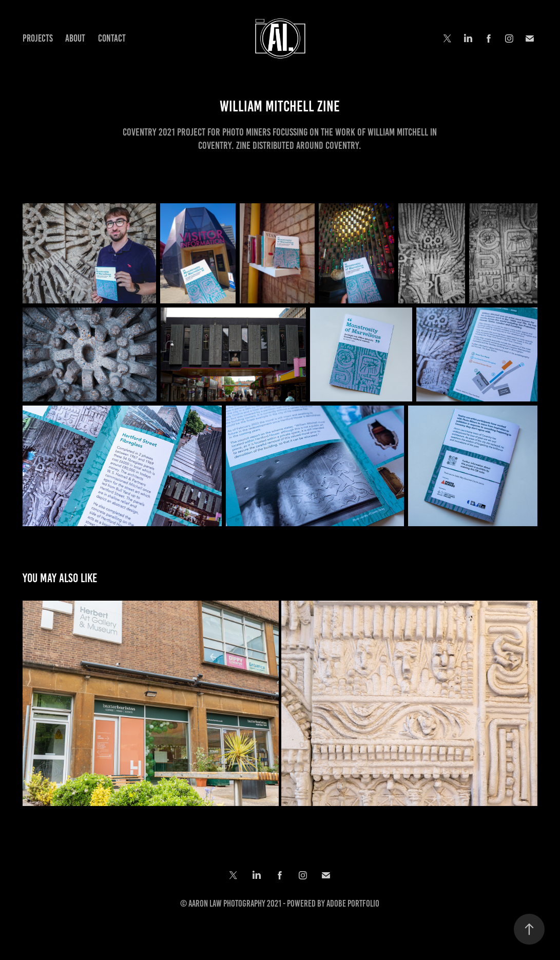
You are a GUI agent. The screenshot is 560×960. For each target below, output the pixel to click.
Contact (112, 38)
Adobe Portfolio (353, 904)
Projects (38, 38)
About (75, 38)
